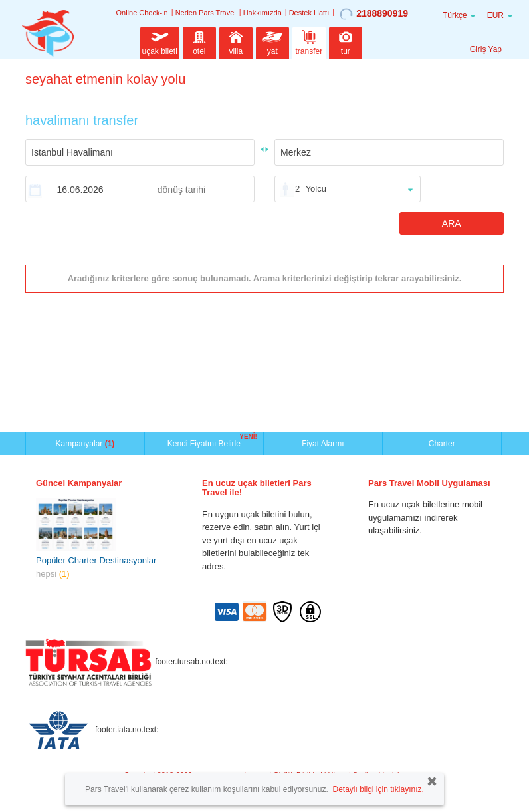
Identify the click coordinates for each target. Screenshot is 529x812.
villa (236, 41)
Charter (442, 444)
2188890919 (374, 14)
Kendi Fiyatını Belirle (206, 442)
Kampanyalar (85, 444)
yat (272, 41)
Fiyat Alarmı (323, 444)
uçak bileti (160, 41)
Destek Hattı (309, 13)
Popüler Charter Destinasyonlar (96, 560)
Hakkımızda (263, 13)
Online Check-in (142, 13)
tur (346, 41)
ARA (452, 223)
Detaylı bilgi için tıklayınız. (378, 789)
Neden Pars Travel (206, 13)
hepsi (53, 574)
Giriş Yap (486, 49)
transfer (309, 41)
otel (199, 41)
